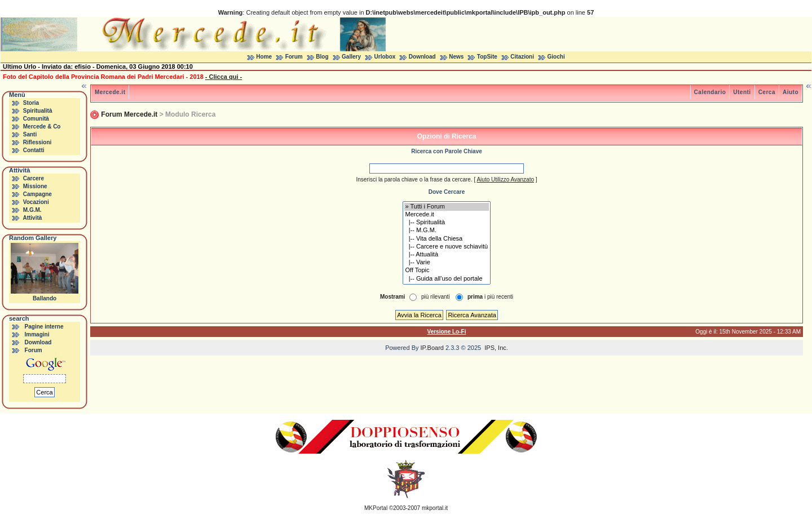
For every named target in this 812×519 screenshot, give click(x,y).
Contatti (34, 150)
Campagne (37, 194)
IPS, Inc (495, 348)
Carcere (34, 178)
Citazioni (522, 57)
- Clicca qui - (224, 77)
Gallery (351, 57)
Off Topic (447, 270)
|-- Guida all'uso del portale (447, 279)
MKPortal (376, 508)
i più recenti (490, 297)
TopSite (487, 57)
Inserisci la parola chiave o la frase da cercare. (414, 179)
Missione (35, 186)
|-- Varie (447, 263)
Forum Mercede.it (129, 114)
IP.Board (432, 348)
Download (422, 57)
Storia (31, 103)
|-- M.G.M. (447, 230)
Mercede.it (110, 92)
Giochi (556, 57)
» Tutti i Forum (447, 207)
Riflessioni (37, 142)
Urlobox (385, 57)
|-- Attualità (447, 255)
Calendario (710, 92)
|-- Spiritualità (447, 223)
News (456, 57)
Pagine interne (44, 327)
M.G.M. (32, 210)
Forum (294, 57)
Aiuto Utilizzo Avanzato (505, 179)
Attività (32, 218)
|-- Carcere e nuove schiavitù (447, 247)
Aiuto (791, 92)
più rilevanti (436, 297)
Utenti (742, 92)
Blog (322, 57)
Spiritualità (38, 111)
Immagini (37, 334)
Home (264, 57)
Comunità (36, 119)
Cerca (767, 92)
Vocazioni (36, 202)
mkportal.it (435, 508)
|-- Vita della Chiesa (447, 239)
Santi (30, 134)
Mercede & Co (42, 127)
